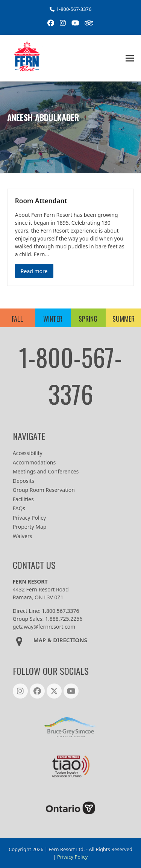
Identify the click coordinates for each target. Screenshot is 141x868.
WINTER (53, 319)
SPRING (88, 319)
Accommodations (34, 462)
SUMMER (124, 319)
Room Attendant (41, 201)
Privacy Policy (29, 518)
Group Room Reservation (44, 490)
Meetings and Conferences (46, 471)
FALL (17, 319)
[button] (130, 58)
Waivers (23, 536)
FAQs (19, 508)
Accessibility (28, 453)
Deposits (23, 481)
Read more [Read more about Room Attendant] (34, 271)
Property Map (30, 527)
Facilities (23, 499)
